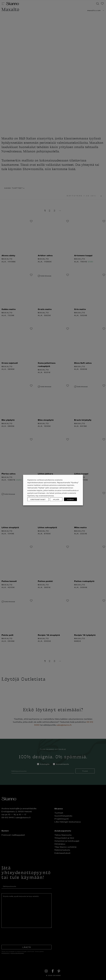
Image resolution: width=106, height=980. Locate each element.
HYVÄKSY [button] (70, 499)
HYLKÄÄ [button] (56, 499)
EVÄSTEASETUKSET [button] (38, 499)
